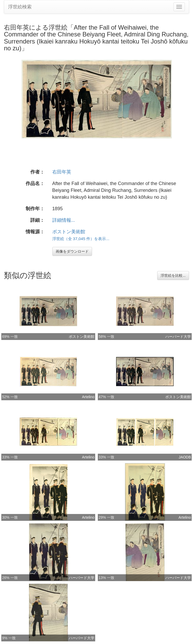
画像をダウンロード (72, 251)
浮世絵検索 (20, 7)
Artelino (88, 397)
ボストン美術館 (69, 232)
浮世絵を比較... (173, 275)
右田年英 (62, 172)
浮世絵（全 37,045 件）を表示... (81, 239)
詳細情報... (64, 220)
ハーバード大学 (178, 337)
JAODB (185, 457)
